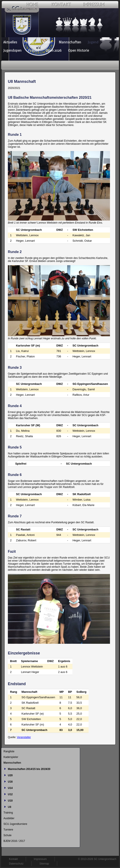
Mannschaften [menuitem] (70, 42)
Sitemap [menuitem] (44, 864)
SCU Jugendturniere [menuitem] (15, 824)
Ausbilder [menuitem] (9, 818)
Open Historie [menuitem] (79, 50)
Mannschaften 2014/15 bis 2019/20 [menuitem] (29, 769)
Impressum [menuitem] (40, 859)
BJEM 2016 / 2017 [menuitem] (14, 841)
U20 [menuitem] (10, 775)
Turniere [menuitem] (8, 830)
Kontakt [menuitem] (13, 859)
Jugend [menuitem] (93, 42)
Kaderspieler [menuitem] (11, 757)
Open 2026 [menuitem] (54, 50)
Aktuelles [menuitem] (10, 42)
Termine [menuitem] (30, 42)
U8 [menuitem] (9, 807)
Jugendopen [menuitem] (12, 50)
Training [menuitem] (8, 813)
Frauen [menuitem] (34, 50)
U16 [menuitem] (10, 782)
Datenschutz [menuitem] (16, 864)
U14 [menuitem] (10, 788)
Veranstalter (24, 737)
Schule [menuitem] (8, 835)
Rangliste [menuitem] (9, 751)
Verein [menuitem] (48, 42)
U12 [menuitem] (10, 794)
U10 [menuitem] (10, 801)
